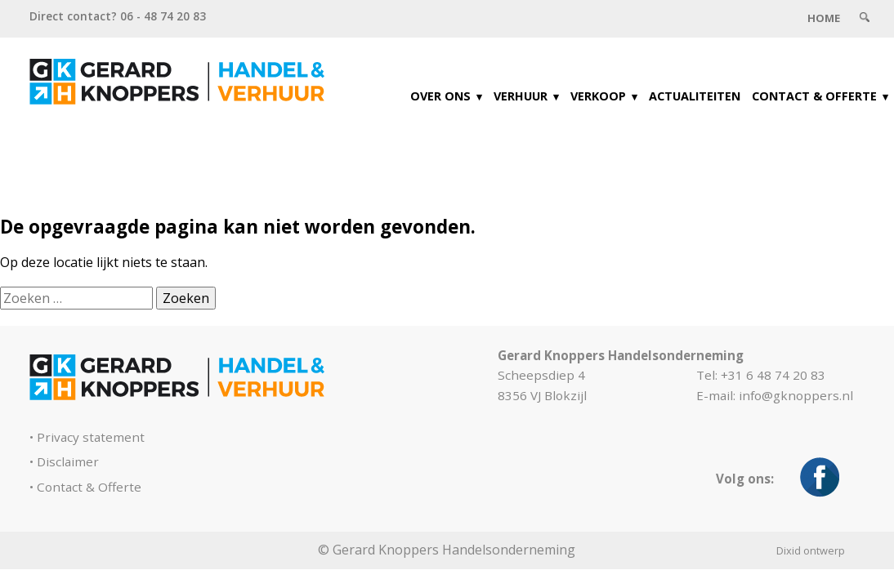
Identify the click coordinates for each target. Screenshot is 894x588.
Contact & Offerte (814, 96)
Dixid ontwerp (811, 550)
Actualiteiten (695, 96)
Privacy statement (91, 437)
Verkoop (598, 96)
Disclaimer (68, 461)
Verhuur (521, 96)
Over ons (440, 96)
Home (824, 18)
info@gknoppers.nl (796, 395)
